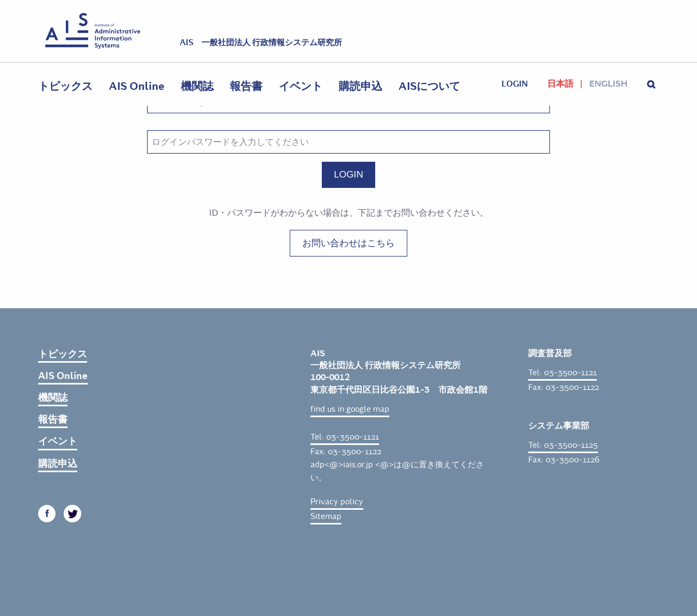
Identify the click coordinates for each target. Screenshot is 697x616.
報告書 (246, 86)
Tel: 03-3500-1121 (345, 437)
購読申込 (360, 86)
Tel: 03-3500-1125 (563, 445)
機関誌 (197, 86)
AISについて (429, 86)
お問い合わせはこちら (348, 243)
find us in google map (350, 409)
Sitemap (326, 516)
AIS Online (137, 86)
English (608, 84)
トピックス (65, 86)
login (515, 84)
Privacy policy (337, 502)
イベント (301, 86)
